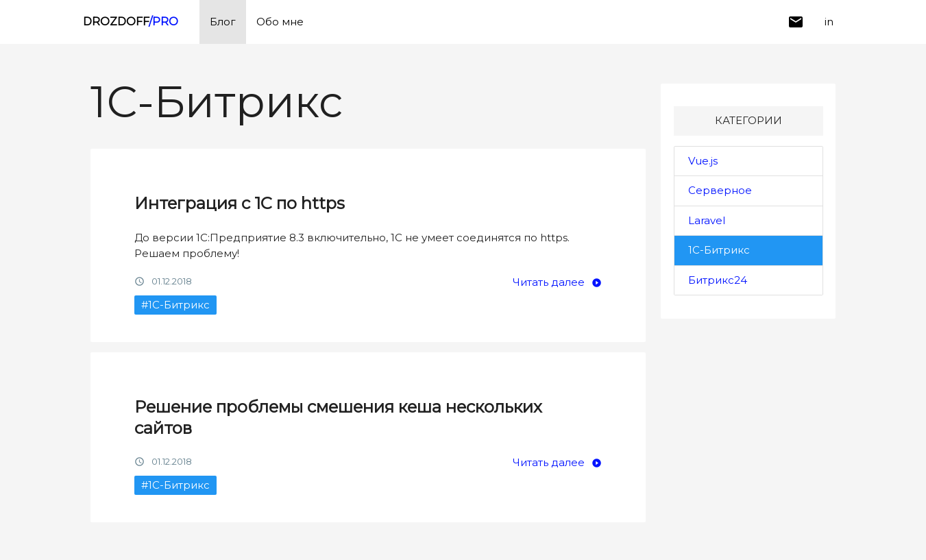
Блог (223, 22)
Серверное (720, 190)
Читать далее (549, 282)
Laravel (707, 220)
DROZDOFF (131, 22)
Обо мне (280, 22)
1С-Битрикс (719, 250)
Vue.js (703, 161)
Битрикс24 (718, 280)
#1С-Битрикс (175, 305)
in (829, 22)
